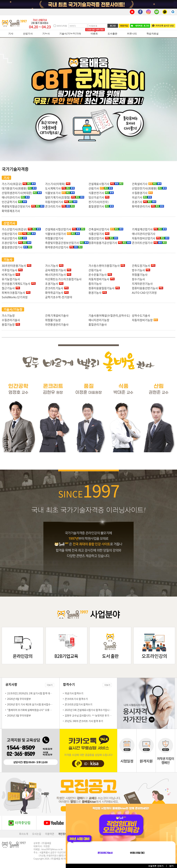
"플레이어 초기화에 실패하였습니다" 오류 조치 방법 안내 (36, 710)
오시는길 (37, 834)
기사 (11, 34)
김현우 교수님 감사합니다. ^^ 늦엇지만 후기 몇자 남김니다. (95, 715)
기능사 (46, 34)
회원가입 (124, 26)
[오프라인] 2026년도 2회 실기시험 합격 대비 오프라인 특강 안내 (39, 693)
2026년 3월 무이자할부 (19, 715)
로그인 (113, 26)
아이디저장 (62, 26)
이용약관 (50, 834)
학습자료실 (153, 34)
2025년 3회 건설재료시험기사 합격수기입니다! (89, 710)
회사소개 (24, 834)
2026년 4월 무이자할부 (19, 699)
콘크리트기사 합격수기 (76, 699)
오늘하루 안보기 (156, 866)
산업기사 (28, 34)
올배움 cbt (88, 99)
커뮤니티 (132, 34)
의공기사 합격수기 (74, 693)
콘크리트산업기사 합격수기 (79, 704)
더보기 (50, 685)
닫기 (171, 866)
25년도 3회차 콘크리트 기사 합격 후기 (84, 721)
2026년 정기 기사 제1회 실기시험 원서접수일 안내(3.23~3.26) (39, 704)
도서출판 (112, 34)
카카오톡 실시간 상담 (163, 26)
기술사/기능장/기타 (70, 34)
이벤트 (94, 34)
